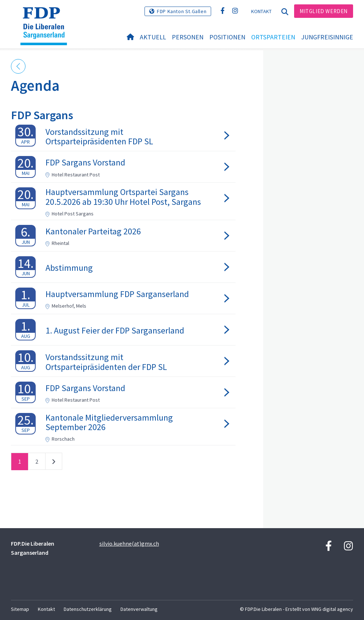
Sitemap (20, 609)
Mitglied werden (324, 11)
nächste (54, 463)
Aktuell (153, 37)
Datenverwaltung (139, 609)
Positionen (227, 37)
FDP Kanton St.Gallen (182, 11)
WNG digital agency (332, 609)
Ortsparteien (273, 37)
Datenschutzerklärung (88, 609)
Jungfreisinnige (327, 37)
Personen (188, 37)
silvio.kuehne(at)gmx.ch (129, 543)
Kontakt (262, 11)
